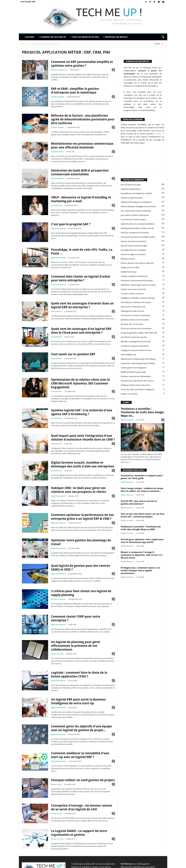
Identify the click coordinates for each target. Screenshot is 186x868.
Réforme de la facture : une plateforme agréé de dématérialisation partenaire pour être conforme (83, 119)
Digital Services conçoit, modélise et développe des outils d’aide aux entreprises (83, 464)
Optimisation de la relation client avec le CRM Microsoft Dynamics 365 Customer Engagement (80, 383)
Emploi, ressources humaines (133, 289)
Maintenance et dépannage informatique (138, 359)
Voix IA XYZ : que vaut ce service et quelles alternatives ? (139, 502)
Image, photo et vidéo (130, 267)
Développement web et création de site (137, 228)
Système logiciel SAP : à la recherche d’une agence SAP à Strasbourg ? (82, 412)
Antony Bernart (56, 205)
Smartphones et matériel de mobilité (136, 193)
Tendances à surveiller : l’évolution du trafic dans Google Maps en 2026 (141, 528)
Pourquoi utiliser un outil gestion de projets (83, 780)
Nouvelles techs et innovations (134, 250)
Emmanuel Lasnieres (58, 285)
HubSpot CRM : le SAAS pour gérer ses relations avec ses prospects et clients (78, 490)
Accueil (24, 44)
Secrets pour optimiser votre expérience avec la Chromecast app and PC (142, 541)
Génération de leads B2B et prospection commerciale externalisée (80, 172)
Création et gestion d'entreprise (134, 276)
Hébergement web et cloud (132, 311)
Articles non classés (129, 394)
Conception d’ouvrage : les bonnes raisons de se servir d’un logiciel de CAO (82, 807)
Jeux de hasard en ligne (131, 185)
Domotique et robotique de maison (136, 302)
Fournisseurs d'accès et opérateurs (136, 315)
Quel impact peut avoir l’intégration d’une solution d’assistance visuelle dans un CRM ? (83, 438)
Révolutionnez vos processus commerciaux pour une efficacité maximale (82, 145)
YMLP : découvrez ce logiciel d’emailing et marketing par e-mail (81, 199)
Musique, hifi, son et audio (132, 324)
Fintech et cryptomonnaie (132, 198)
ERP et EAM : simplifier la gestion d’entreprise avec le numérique (75, 91)
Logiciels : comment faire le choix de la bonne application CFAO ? (79, 674)
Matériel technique (129, 272)
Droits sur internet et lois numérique (136, 328)
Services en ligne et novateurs (133, 254)
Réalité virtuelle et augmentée (133, 372)
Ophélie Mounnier (57, 152)
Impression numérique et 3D (133, 307)
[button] (163, 37)
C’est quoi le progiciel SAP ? (71, 224)
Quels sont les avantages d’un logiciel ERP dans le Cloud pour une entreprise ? (81, 331)
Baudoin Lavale (56, 784)
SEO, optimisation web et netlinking (136, 211)
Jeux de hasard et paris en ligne (134, 246)
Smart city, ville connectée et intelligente (137, 389)
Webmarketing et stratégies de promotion (138, 206)
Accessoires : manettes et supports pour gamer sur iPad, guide (142, 477)
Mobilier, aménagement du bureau (136, 342)
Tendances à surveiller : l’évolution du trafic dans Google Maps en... (142, 412)
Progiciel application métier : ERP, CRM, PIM (139, 333)
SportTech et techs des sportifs (134, 337)
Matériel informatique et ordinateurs (136, 202)
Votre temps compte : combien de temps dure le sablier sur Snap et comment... (142, 490)
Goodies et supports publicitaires (135, 346)
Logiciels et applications (131, 189)
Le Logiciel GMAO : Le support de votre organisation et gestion (79, 833)
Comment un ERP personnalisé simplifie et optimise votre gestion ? (82, 64)
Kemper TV (159, 134)
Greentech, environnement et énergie (137, 281)
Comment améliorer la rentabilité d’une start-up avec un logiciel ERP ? (80, 755)
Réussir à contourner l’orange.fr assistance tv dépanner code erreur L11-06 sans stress (142, 555)
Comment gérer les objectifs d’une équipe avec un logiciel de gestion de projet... (81, 728)
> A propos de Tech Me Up (52, 37)
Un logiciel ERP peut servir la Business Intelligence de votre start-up (78, 701)
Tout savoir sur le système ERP (73, 354)
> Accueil (29, 37)
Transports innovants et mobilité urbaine (138, 237)
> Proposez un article (115, 37)
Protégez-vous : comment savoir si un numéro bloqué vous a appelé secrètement (140, 571)
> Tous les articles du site (85, 37)
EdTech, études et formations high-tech (137, 263)
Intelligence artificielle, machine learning (138, 298)
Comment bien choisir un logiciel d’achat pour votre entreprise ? (81, 278)
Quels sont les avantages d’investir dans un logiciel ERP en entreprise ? (82, 305)
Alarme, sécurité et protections (134, 241)
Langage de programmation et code (136, 350)
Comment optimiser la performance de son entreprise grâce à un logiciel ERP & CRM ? (82, 517)
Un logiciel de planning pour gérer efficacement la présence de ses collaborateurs (76, 646)
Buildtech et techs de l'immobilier (135, 320)
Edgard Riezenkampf (58, 229)
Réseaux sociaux (128, 259)
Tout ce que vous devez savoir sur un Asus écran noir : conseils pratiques (143, 515)
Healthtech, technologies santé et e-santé (138, 285)
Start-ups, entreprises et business (135, 233)
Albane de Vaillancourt (59, 70)
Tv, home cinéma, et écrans (132, 294)
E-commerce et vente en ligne (133, 220)
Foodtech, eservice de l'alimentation (136, 376)
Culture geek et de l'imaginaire (134, 368)
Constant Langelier (58, 97)
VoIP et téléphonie (128, 355)
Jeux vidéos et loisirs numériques (135, 215)
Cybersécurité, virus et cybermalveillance (138, 224)
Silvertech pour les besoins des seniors (137, 381)
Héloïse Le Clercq (57, 839)
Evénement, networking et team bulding (138, 363)
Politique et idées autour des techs (135, 385)
